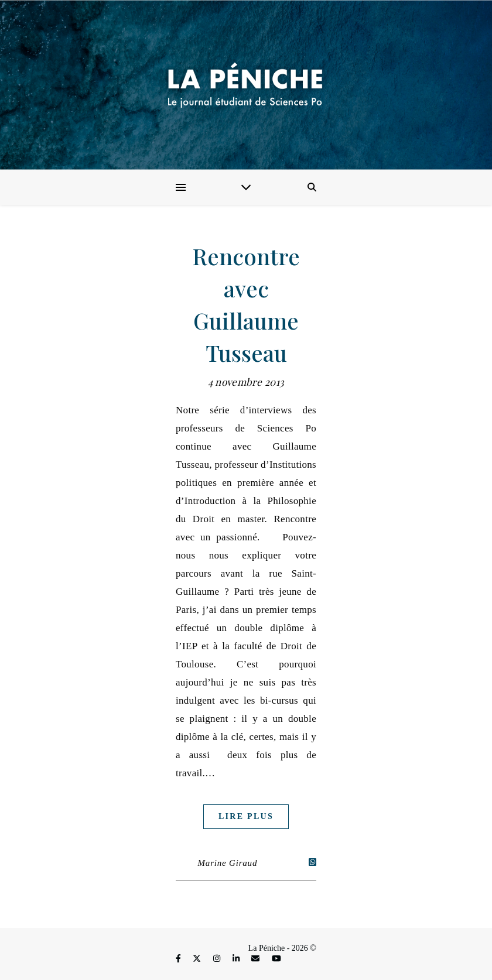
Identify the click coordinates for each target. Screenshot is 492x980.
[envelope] (257, 959)
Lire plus (246, 816)
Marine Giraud (228, 863)
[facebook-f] (179, 959)
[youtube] (276, 959)
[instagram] (218, 959)
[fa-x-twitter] (198, 959)
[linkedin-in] (237, 959)
